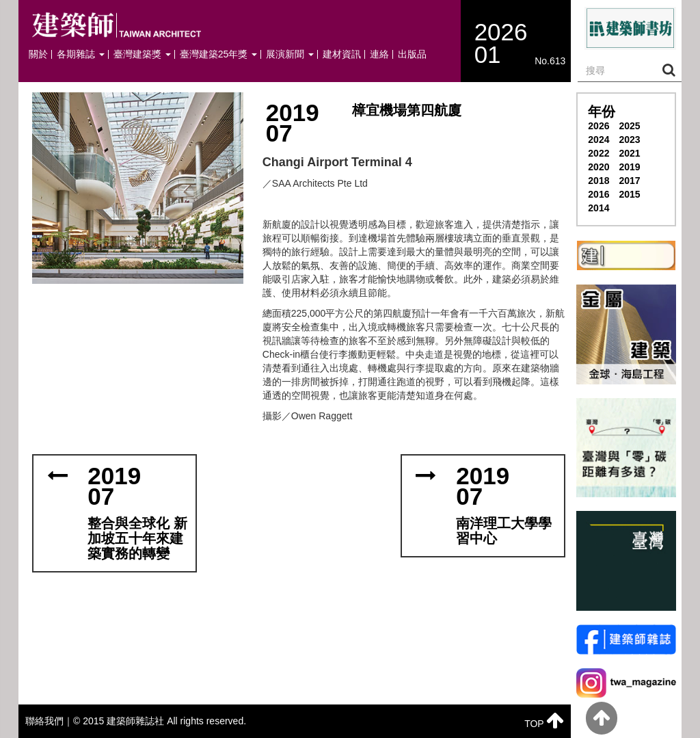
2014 (598, 208)
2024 (598, 140)
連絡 (379, 54)
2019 (629, 167)
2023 (629, 140)
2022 (598, 153)
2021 (629, 153)
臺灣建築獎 (142, 54)
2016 (598, 194)
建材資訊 (342, 54)
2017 (629, 181)
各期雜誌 (81, 54)
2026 (598, 126)
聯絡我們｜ (49, 721)
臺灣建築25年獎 (218, 54)
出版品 (412, 54)
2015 (629, 194)
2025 (629, 126)
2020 (598, 167)
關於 (38, 54)
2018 (598, 181)
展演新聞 (290, 54)
